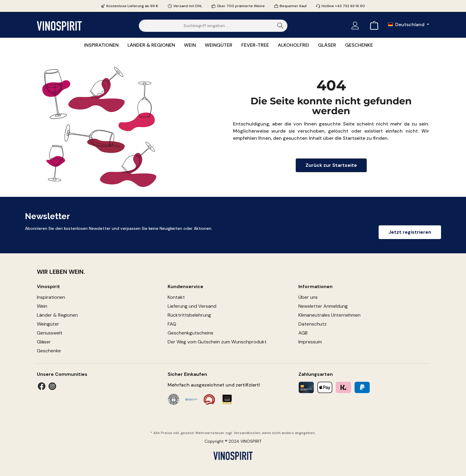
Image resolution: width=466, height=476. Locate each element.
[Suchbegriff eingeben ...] (206, 26)
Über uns (308, 297)
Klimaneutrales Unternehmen (329, 315)
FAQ (172, 324)
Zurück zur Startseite (331, 165)
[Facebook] (42, 386)
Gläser (44, 342)
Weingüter (48, 324)
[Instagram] (52, 386)
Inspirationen (51, 297)
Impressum (310, 342)
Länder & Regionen (57, 315)
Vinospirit (48, 286)
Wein (42, 306)
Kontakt (176, 297)
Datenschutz (312, 324)
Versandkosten (247, 433)
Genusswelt (50, 333)
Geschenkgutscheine (191, 333)
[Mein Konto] (355, 26)
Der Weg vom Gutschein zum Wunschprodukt (217, 342)
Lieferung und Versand (192, 306)
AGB (303, 333)
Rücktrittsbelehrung (189, 315)
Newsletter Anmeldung (323, 306)
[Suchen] (280, 26)
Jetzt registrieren (410, 232)
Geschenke (49, 351)
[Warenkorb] (372, 26)
